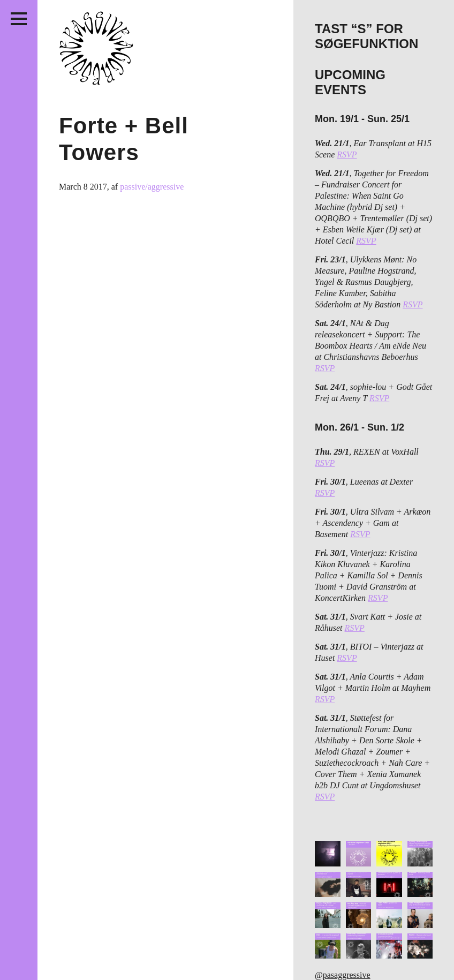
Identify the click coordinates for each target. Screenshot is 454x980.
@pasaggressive (343, 975)
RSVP (347, 154)
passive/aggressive (152, 187)
